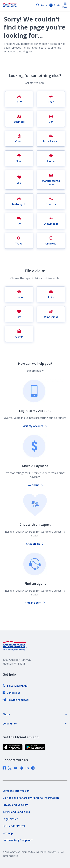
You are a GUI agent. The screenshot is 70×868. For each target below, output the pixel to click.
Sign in (55, 5)
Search (41, 5)
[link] (15, 686)
